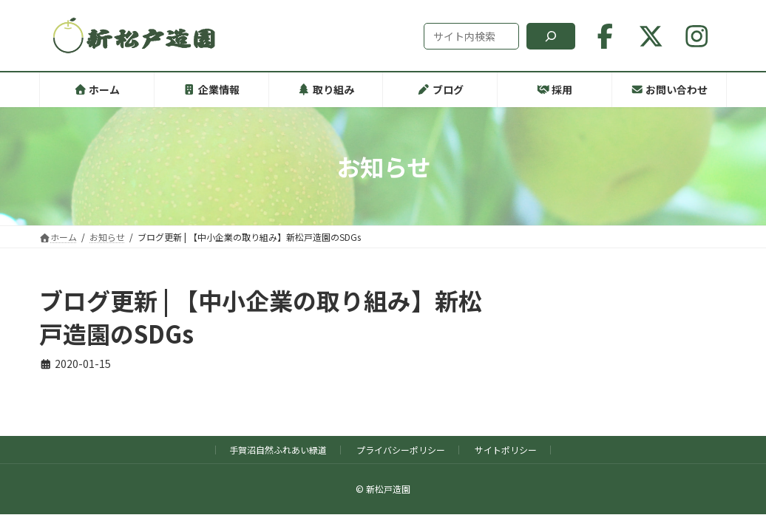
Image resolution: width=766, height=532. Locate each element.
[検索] (551, 36)
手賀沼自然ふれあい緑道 (278, 450)
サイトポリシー (506, 450)
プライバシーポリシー (401, 450)
